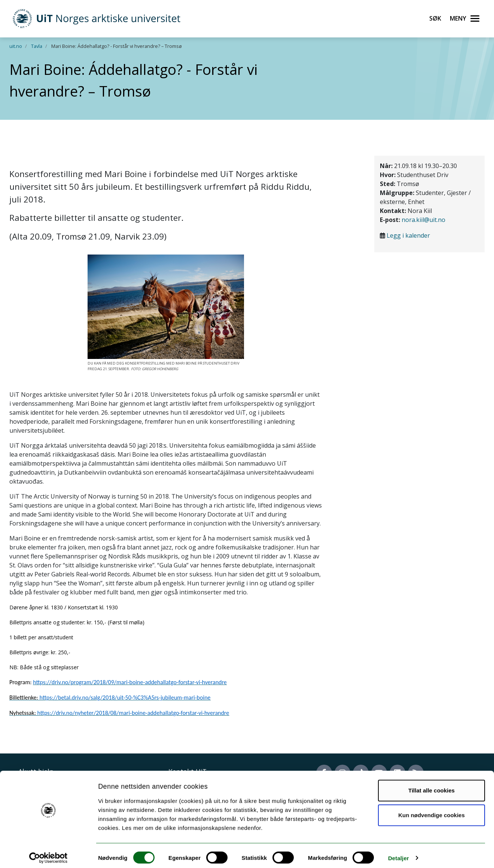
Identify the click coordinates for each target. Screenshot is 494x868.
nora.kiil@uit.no (423, 220)
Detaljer (399, 853)
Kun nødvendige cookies (432, 810)
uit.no (16, 46)
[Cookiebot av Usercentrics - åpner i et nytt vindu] (48, 853)
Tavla (37, 46)
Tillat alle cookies (432, 786)
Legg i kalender (408, 235)
